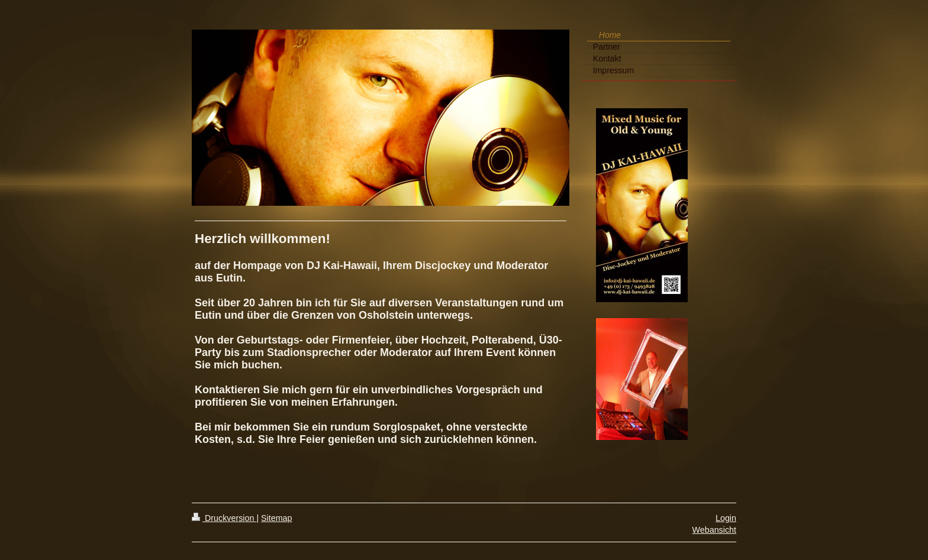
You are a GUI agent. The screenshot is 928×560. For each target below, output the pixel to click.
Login (726, 518)
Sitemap (276, 518)
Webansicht (714, 530)
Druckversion (224, 518)
